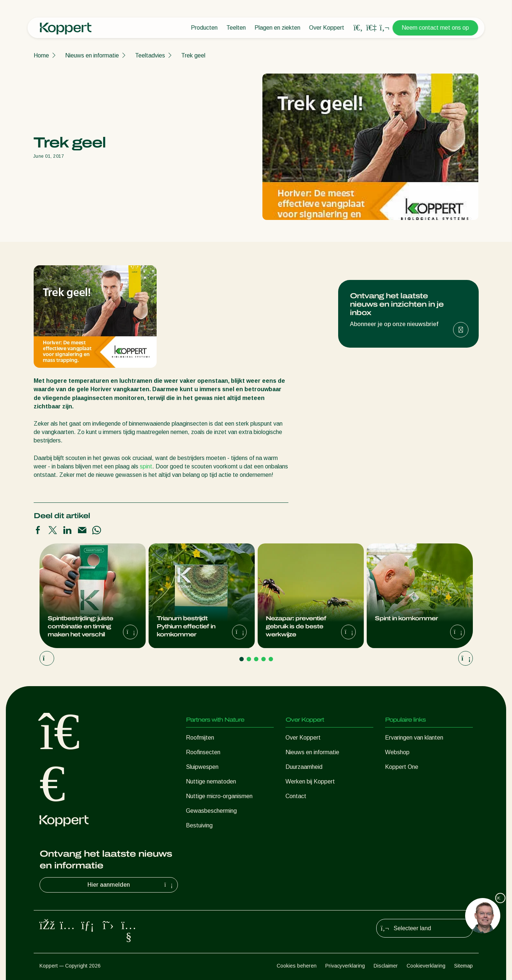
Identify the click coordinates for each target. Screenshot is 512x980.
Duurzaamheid (304, 767)
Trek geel (193, 55)
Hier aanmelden (131, 885)
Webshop (397, 752)
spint (146, 466)
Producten (204, 28)
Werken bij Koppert (310, 781)
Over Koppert (327, 28)
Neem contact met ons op (436, 28)
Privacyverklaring (345, 966)
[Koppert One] (371, 28)
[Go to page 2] (249, 659)
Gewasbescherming (211, 811)
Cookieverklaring (426, 966)
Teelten (236, 28)
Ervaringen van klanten (414, 738)
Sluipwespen (202, 767)
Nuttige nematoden (211, 781)
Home (41, 55)
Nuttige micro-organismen (219, 796)
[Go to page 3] (256, 659)
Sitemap (464, 966)
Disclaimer (386, 966)
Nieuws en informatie (92, 55)
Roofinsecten (203, 752)
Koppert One (402, 767)
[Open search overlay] (358, 28)
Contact (296, 796)
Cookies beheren (297, 966)
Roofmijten (200, 738)
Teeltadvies (150, 55)
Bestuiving (199, 825)
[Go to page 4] (264, 659)
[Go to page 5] (271, 659)
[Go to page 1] (242, 659)
